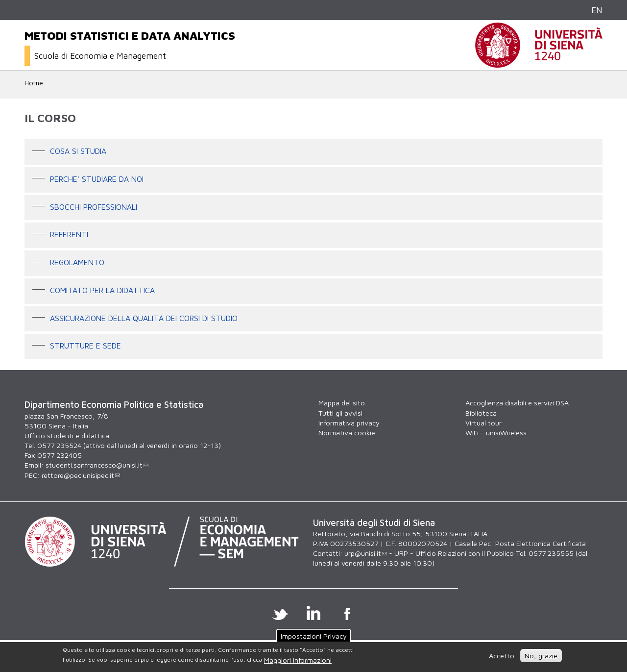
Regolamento (77, 262)
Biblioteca (481, 413)
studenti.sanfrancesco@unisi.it (97, 465)
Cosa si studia (78, 151)
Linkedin (314, 613)
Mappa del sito (342, 403)
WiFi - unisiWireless (496, 433)
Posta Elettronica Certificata (541, 543)
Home (34, 83)
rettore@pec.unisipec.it (81, 475)
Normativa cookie (347, 433)
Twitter (280, 613)
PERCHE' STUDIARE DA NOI (97, 179)
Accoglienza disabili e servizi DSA (517, 403)
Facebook (348, 613)
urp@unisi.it (366, 553)
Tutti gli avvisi (340, 413)
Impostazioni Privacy (314, 636)
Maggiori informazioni (298, 660)
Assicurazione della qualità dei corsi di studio (144, 318)
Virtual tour (483, 423)
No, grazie (541, 656)
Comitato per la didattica (102, 290)
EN (597, 10)
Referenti (69, 235)
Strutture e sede (85, 346)
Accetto (502, 656)
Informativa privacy (349, 423)
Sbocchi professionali (94, 207)
